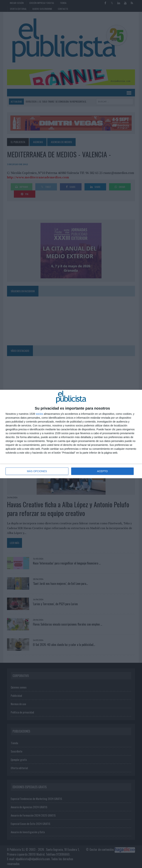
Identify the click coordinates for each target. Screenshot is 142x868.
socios (39, 414)
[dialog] (71, 434)
